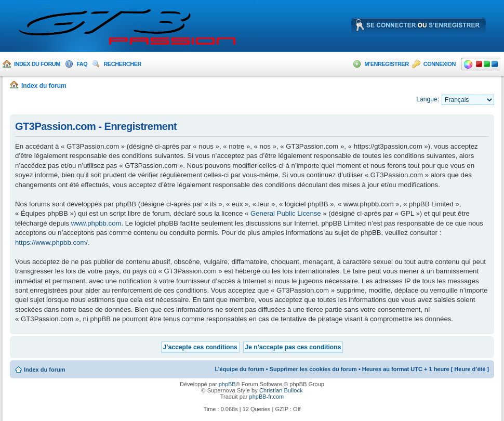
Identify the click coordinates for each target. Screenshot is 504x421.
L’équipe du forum (239, 369)
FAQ (82, 64)
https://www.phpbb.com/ (51, 242)
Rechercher (122, 64)
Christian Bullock (281, 390)
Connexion (440, 64)
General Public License (286, 213)
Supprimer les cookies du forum (313, 369)
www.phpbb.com (96, 223)
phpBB (227, 384)
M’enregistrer (386, 64)
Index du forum (37, 64)
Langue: (428, 99)
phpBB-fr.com (267, 397)
